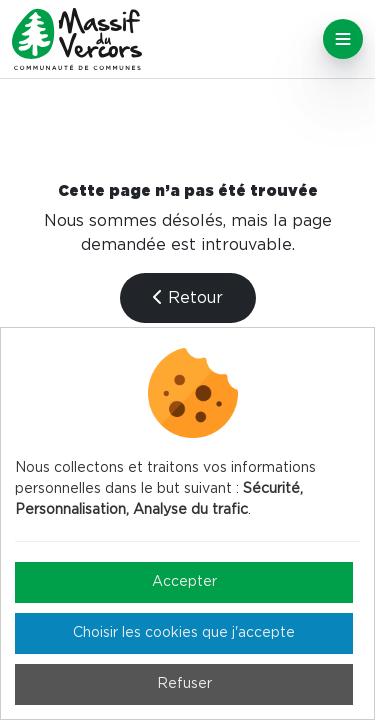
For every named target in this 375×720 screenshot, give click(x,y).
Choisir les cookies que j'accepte (184, 633)
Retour (188, 297)
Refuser (184, 684)
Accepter (184, 582)
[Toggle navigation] (343, 39)
